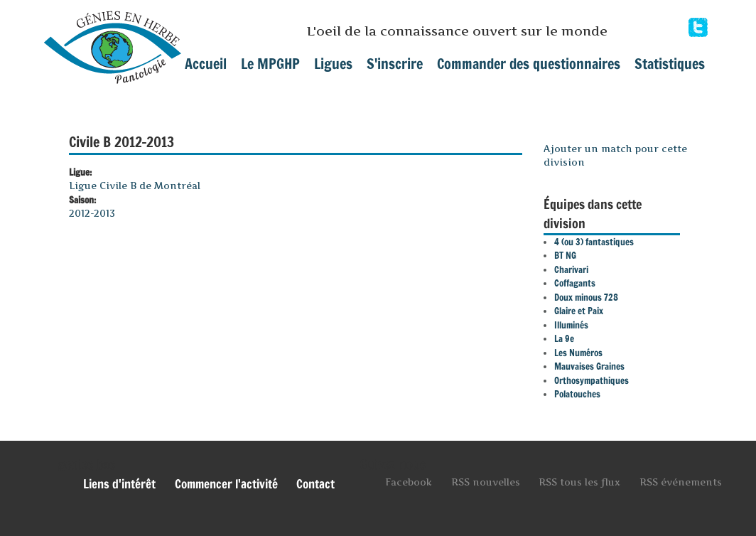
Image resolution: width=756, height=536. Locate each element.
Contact (315, 484)
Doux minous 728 (586, 297)
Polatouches (577, 394)
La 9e (564, 338)
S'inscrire (395, 64)
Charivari (571, 269)
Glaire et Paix (579, 311)
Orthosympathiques (592, 380)
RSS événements (681, 482)
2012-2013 (92, 213)
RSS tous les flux (579, 482)
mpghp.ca (113, 42)
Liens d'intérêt (119, 484)
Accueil (206, 64)
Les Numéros (578, 353)
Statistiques (670, 64)
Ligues (333, 64)
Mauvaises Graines (589, 366)
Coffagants (575, 283)
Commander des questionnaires (529, 64)
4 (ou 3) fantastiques (594, 242)
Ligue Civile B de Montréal (135, 186)
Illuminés (571, 325)
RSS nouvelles (486, 482)
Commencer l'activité (226, 484)
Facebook (698, 27)
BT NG (565, 255)
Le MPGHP (270, 64)
